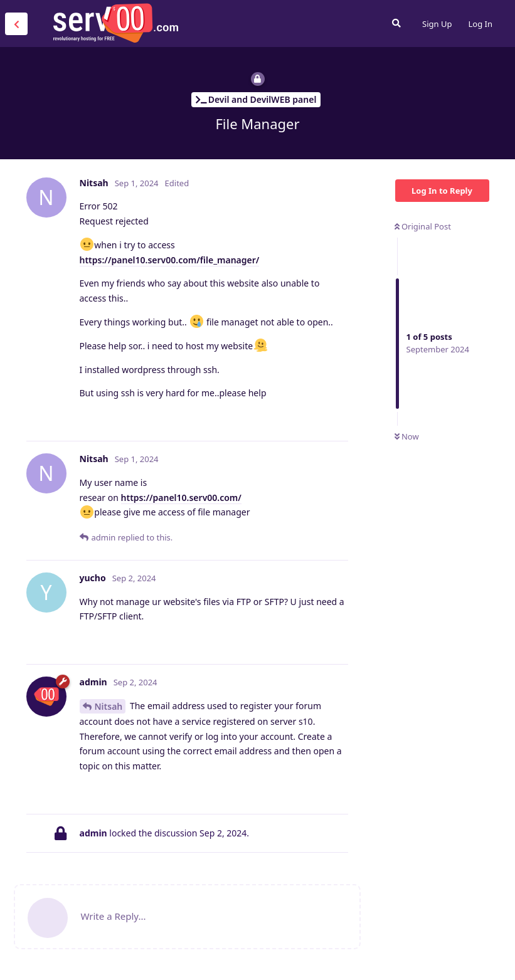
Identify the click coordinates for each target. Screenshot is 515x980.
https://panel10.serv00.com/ (181, 498)
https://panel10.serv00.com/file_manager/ (170, 260)
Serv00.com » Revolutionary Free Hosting (115, 23)
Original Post (423, 226)
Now (407, 436)
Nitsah (109, 706)
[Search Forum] (396, 23)
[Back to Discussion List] (16, 24)
